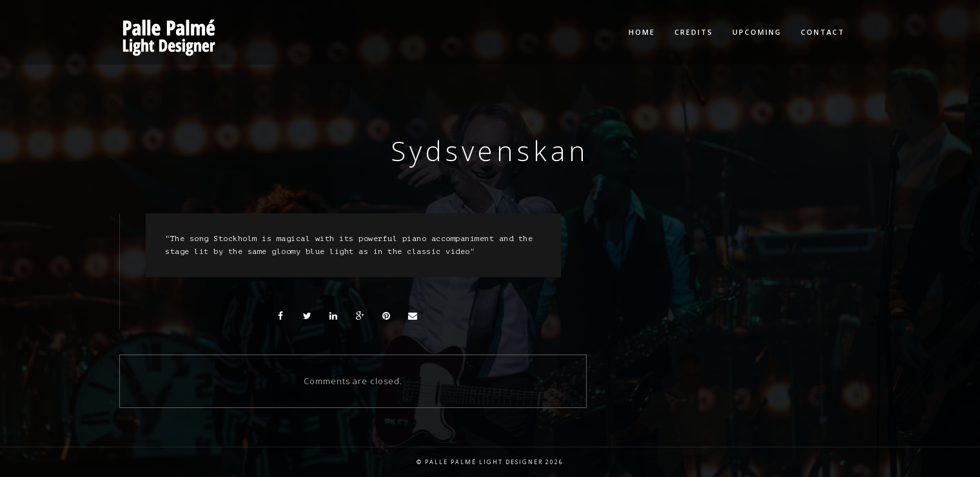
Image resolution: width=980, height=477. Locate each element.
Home (642, 32)
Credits (694, 32)
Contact (823, 32)
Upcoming (757, 32)
